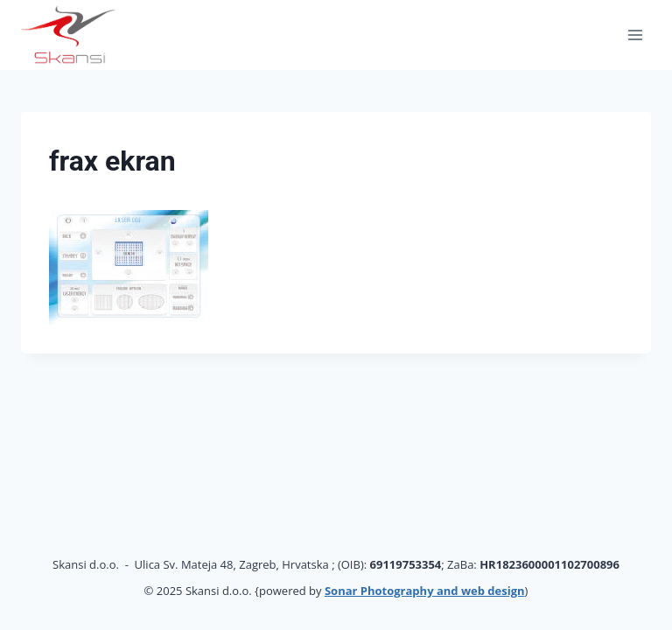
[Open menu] (635, 35)
